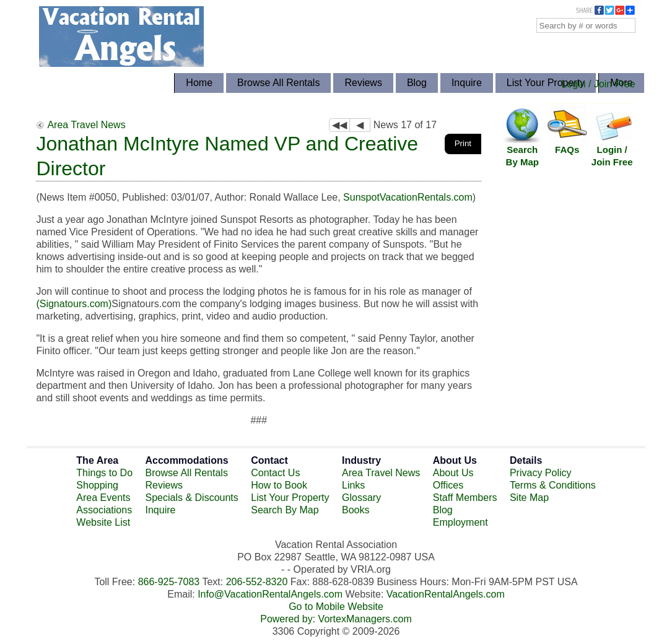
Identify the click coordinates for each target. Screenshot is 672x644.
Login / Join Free (598, 84)
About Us (453, 473)
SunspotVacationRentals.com (408, 197)
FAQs (567, 150)
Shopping (97, 485)
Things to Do (104, 473)
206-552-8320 (257, 582)
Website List (103, 522)
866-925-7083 (169, 582)
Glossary (361, 498)
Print (463, 143)
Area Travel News (86, 125)
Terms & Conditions (553, 485)
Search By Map (522, 156)
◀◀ (339, 125)
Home (199, 83)
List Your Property (546, 83)
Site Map (529, 498)
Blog (417, 83)
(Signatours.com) (74, 304)
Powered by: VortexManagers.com (336, 619)
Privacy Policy (541, 473)
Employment (460, 522)
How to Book (279, 485)
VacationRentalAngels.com (446, 594)
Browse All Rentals (278, 83)
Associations (104, 510)
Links (353, 485)
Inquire (467, 83)
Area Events (103, 498)
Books (356, 510)
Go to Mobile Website (336, 607)
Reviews (363, 83)
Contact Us (275, 473)
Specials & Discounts (192, 498)
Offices (448, 485)
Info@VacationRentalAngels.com (270, 594)
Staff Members (465, 498)
